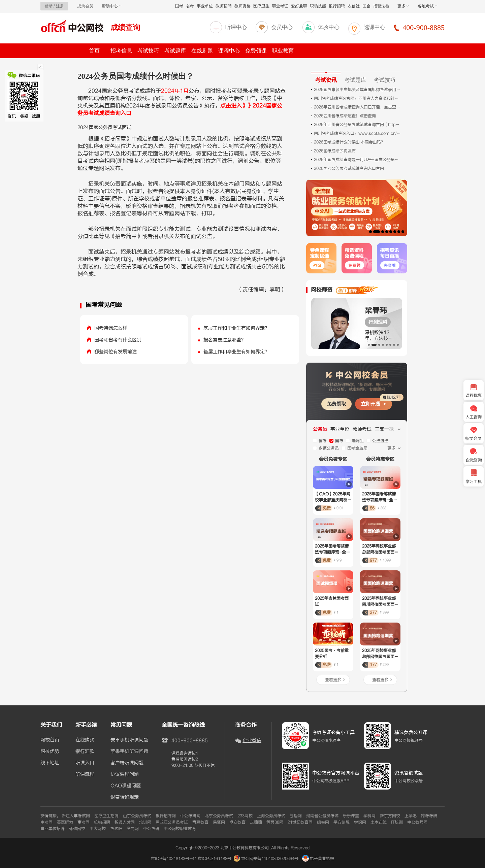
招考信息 (121, 51)
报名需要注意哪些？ (225, 340)
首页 (94, 51)
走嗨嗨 (256, 822)
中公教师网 (417, 822)
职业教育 (283, 51)
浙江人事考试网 (76, 816)
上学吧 (411, 816)
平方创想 (342, 822)
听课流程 (85, 774)
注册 (60, 6)
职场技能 (318, 6)
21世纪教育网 (300, 822)
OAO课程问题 (126, 786)
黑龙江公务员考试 (172, 822)
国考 (179, 6)
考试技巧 (148, 51)
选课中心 (375, 27)
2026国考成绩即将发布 (335, 151)
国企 (366, 6)
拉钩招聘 (102, 822)
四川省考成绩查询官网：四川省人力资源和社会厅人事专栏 (358, 98)
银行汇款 (85, 752)
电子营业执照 (318, 859)
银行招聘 (337, 6)
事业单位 (205, 6)
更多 (403, 6)
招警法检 (381, 6)
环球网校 (77, 829)
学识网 (360, 822)
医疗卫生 (261, 6)
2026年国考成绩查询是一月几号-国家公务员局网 (358, 160)
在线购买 (85, 740)
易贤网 (219, 822)
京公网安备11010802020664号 (270, 859)
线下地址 (50, 763)
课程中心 (229, 51)
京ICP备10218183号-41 (174, 859)
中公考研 (151, 829)
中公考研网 (190, 816)
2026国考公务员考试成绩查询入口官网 (349, 168)
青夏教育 (200, 822)
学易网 (133, 829)
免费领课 (256, 51)
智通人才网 (125, 822)
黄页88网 (275, 822)
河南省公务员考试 (322, 816)
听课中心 (236, 27)
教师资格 (243, 6)
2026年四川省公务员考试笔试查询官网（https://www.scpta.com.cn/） (358, 125)
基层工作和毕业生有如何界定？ (236, 328)
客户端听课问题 (127, 763)
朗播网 (296, 816)
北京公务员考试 (219, 816)
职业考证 (280, 6)
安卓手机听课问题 (129, 740)
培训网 (145, 822)
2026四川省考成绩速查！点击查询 (345, 116)
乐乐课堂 (351, 816)
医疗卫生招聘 (106, 816)
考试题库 (175, 51)
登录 (48, 6)
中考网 (46, 822)
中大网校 (98, 829)
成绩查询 (125, 27)
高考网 (84, 822)
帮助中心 (111, 6)
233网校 (245, 816)
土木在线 (379, 822)
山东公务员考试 (137, 816)
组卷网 (323, 822)
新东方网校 (390, 816)
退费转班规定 (125, 797)
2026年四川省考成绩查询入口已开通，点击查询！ (358, 107)
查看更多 (333, 680)
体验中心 (329, 27)
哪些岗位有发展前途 (116, 352)
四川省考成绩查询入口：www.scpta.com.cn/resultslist (358, 133)
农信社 (354, 6)
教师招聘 (224, 6)
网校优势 (50, 752)
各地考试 (427, 6)
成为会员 (85, 6)
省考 (190, 6)
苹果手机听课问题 (129, 752)
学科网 (369, 816)
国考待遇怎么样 (111, 328)
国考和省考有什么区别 (118, 340)
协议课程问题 (125, 774)
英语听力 (65, 822)
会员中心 (282, 27)
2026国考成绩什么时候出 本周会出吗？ (349, 142)
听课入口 (85, 763)
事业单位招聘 (53, 829)
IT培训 (397, 822)
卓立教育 (237, 822)
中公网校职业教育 (180, 829)
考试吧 (116, 829)
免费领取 (336, 404)
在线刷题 (202, 51)
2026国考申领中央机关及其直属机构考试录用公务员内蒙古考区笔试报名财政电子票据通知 (358, 90)
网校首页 (50, 740)
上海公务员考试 (271, 816)
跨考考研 (429, 816)
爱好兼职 (299, 6)
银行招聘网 (166, 816)
